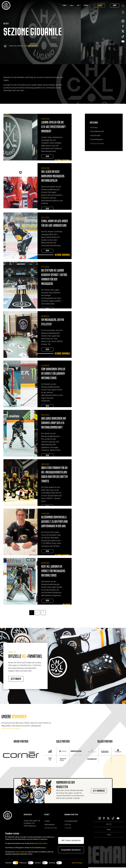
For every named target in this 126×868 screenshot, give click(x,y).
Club (68, 5)
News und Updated (17, 46)
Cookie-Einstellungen (21, 852)
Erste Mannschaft (97, 131)
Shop (114, 5)
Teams (61, 5)
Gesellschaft (95, 135)
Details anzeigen (77, 863)
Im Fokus (94, 127)
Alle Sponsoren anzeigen (11, 729)
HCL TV (109, 825)
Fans (75, 5)
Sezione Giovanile (97, 143)
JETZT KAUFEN (20, 679)
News (109, 830)
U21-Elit (68, 825)
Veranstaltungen (96, 139)
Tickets (97, 5)
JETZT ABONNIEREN (96, 792)
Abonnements (49, 825)
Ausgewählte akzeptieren (71, 850)
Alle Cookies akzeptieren (71, 840)
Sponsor (83, 5)
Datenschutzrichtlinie (41, 843)
